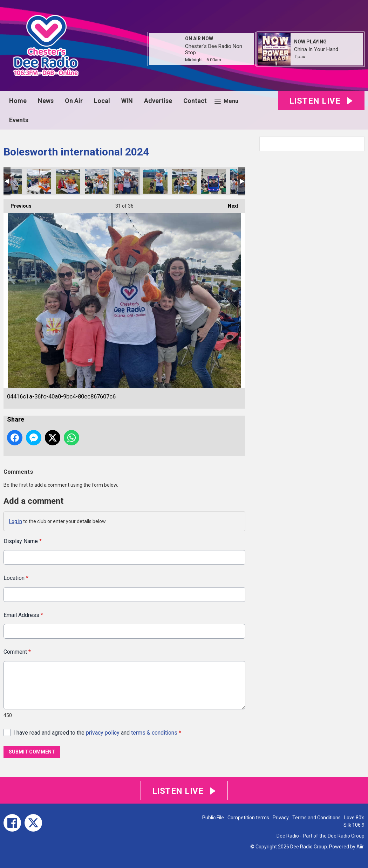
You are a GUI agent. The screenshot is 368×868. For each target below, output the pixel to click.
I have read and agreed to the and (97, 732)
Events (19, 120)
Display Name (23, 541)
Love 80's (354, 818)
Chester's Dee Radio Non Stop (214, 49)
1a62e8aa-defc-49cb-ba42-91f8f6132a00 (39, 181)
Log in (16, 521)
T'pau (300, 57)
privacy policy (103, 732)
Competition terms (248, 818)
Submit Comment (32, 752)
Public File (213, 818)
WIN (127, 101)
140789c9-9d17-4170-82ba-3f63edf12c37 (68, 181)
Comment (17, 652)
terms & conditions (154, 732)
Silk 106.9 (354, 825)
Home (18, 101)
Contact (195, 101)
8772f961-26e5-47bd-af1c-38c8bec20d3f (184, 181)
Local (102, 101)
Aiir (360, 847)
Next (230, 204)
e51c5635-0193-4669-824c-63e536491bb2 (97, 181)
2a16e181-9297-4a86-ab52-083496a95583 (155, 181)
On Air (74, 101)
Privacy (281, 818)
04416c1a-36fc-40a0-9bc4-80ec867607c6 (126, 181)
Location (16, 578)
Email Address (23, 615)
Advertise (158, 101)
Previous (18, 204)
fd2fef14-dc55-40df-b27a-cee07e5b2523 (213, 181)
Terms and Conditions (316, 818)
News (46, 101)
